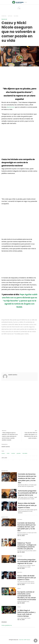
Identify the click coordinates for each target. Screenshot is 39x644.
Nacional (16, 16)
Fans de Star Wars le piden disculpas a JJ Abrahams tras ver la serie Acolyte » (31, 435)
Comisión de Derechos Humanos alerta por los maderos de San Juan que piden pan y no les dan (27, 478)
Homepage (4, 16)
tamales (25, 453)
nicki (8, 453)
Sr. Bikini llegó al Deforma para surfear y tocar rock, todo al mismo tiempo (26, 613)
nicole (13, 453)
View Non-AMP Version (25, 640)
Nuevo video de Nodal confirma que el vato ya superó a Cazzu (27, 505)
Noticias (10, 16)
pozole (19, 453)
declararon (11, 107)
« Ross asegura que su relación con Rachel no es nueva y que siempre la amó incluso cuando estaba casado (10, 436)
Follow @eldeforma (7, 625)
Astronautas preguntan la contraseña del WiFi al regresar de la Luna (28, 493)
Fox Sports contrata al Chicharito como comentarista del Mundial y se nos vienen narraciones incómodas (27, 596)
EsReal (19, 539)
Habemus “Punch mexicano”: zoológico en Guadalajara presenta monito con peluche (27, 546)
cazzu (3, 453)
